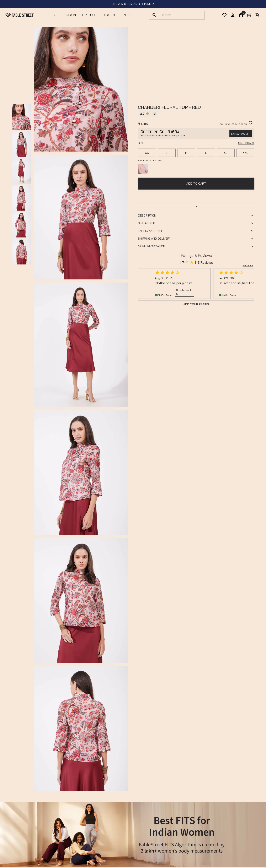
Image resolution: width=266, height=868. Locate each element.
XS (147, 153)
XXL (245, 153)
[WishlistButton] (251, 123)
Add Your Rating (196, 304)
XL (226, 153)
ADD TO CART (196, 184)
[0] (241, 15)
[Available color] (143, 169)
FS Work (109, 15)
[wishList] (224, 15)
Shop (57, 15)
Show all (248, 265)
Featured (89, 15)
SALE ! (126, 15)
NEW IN (71, 15)
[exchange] (249, 15)
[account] (233, 15)
